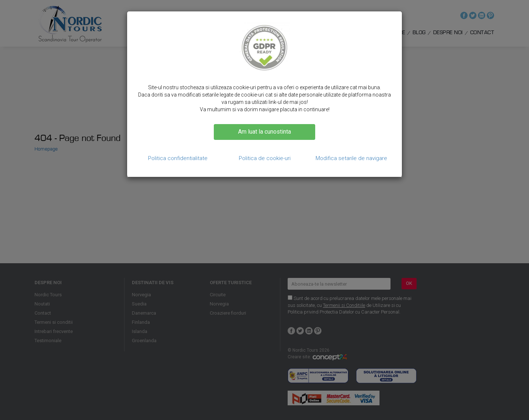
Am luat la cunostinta (264, 132)
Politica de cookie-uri (265, 158)
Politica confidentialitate (178, 158)
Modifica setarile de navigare (351, 158)
